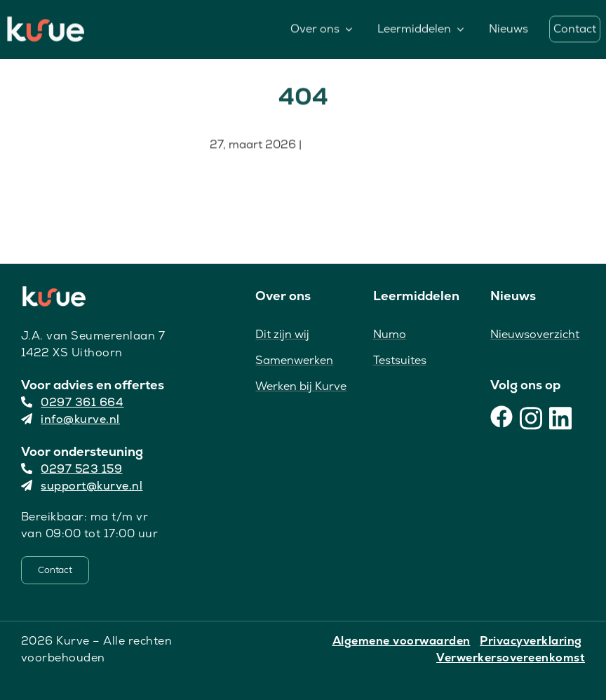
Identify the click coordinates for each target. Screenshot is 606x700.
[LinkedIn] (560, 417)
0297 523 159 (72, 469)
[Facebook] (501, 417)
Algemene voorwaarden (402, 641)
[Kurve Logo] (46, 22)
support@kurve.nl (82, 486)
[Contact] (55, 570)
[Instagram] (531, 417)
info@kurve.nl (70, 419)
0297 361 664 (73, 402)
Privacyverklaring (531, 641)
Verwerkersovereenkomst (511, 658)
